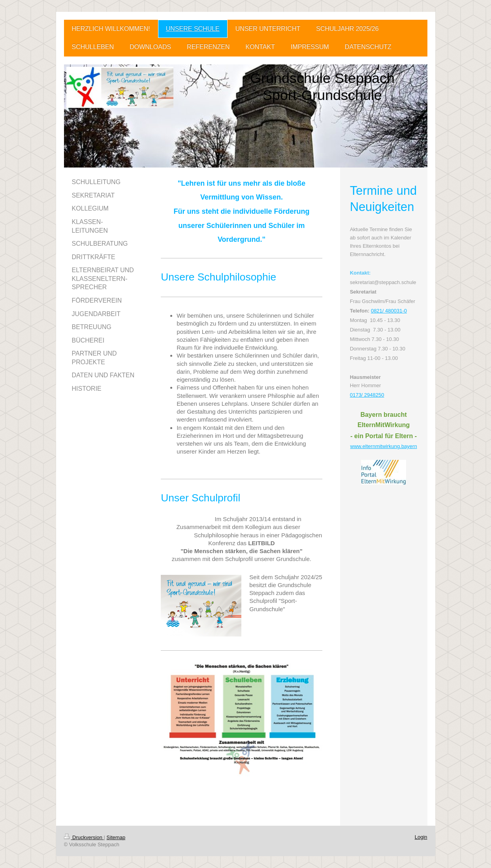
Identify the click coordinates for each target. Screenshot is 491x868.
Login (421, 837)
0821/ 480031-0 (389, 311)
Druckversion (84, 837)
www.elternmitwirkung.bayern (384, 446)
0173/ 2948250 (367, 395)
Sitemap (116, 837)
